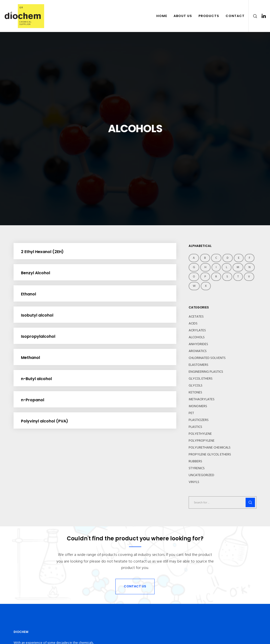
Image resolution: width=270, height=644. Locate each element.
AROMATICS (198, 351)
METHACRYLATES (202, 399)
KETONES (195, 392)
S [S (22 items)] (227, 277)
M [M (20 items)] (238, 267)
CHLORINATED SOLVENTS (207, 358)
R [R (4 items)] (216, 277)
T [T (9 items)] (238, 277)
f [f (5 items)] (250, 258)
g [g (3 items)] (194, 267)
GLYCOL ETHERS (201, 379)
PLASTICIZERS (199, 420)
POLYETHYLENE (200, 434)
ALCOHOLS (197, 337)
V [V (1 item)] (249, 277)
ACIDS (193, 323)
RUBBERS (195, 461)
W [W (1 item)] (194, 286)
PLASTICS (195, 427)
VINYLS (194, 482)
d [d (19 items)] (228, 258)
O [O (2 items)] (194, 277)
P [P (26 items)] (205, 277)
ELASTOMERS (198, 365)
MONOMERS (198, 406)
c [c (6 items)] (216, 258)
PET (191, 413)
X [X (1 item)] (206, 286)
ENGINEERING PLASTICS (206, 372)
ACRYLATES (197, 330)
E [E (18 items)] (239, 258)
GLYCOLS (196, 386)
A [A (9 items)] (194, 258)
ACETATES (196, 317)
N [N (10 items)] (250, 267)
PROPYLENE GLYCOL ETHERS (210, 454)
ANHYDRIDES (198, 344)
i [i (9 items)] (216, 267)
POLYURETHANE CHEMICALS (210, 448)
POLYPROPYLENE (202, 441)
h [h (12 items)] (205, 267)
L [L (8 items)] (227, 267)
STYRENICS (197, 468)
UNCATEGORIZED (201, 475)
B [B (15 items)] (205, 258)
